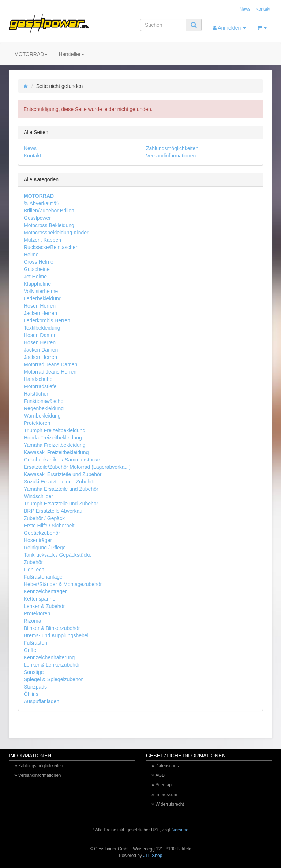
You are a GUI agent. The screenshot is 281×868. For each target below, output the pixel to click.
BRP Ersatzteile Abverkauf (54, 511)
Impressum (166, 795)
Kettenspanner (40, 599)
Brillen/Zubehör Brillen (49, 211)
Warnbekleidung (42, 416)
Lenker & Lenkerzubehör (52, 665)
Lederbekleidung (43, 298)
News (245, 9)
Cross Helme (39, 262)
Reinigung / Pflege (45, 548)
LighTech (34, 570)
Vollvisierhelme (41, 291)
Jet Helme (35, 277)
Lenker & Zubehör (44, 606)
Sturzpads (35, 687)
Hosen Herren (40, 306)
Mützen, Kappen (42, 240)
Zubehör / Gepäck (44, 518)
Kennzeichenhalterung (49, 657)
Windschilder (38, 496)
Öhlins (31, 694)
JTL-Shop (153, 856)
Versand (180, 830)
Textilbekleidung (42, 328)
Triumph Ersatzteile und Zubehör (61, 504)
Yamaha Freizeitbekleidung (55, 445)
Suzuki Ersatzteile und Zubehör (59, 482)
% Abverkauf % (41, 203)
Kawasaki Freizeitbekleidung (56, 452)
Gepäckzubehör (42, 533)
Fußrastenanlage (43, 577)
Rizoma (32, 621)
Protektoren (37, 423)
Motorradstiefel (41, 386)
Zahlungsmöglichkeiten (172, 148)
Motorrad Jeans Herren (50, 372)
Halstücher (36, 394)
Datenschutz (168, 766)
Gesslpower (37, 218)
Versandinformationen (171, 156)
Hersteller (71, 54)
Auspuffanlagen (42, 701)
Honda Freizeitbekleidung (53, 438)
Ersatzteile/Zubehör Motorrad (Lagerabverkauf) (77, 467)
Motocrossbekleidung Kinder (56, 233)
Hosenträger (38, 540)
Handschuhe (38, 379)
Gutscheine (37, 269)
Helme (31, 255)
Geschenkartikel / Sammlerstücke (62, 460)
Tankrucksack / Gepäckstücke (58, 555)
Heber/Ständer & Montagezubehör (63, 584)
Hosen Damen (40, 335)
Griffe (30, 650)
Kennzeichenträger (45, 591)
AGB (160, 775)
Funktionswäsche (44, 401)
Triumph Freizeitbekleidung (55, 430)
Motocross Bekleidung (49, 225)
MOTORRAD (31, 54)
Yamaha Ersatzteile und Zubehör (61, 489)
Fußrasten (35, 643)
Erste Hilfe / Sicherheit (49, 526)
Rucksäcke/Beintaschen (51, 247)
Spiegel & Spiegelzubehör (53, 679)
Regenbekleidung (44, 408)
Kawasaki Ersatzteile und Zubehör (63, 474)
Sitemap (164, 785)
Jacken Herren (40, 313)
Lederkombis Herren (47, 320)
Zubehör (33, 562)
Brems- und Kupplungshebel (56, 635)
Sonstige (34, 672)
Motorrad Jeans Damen (50, 364)
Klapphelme (37, 284)
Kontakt (263, 9)
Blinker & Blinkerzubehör (52, 628)
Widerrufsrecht (170, 804)
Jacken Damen (41, 350)
